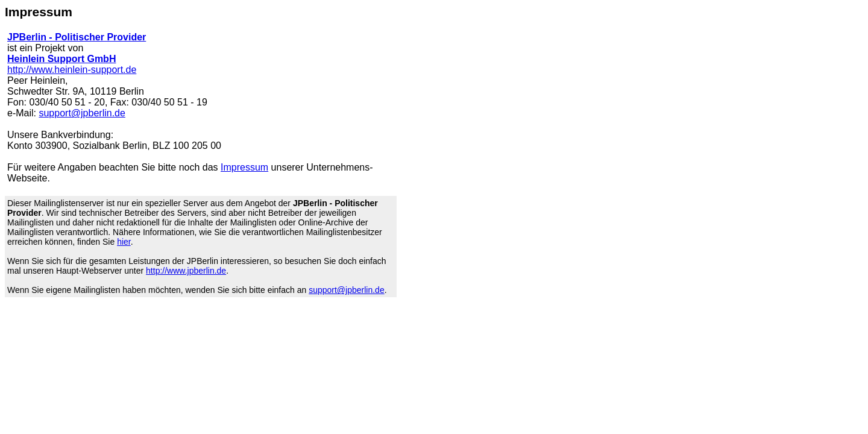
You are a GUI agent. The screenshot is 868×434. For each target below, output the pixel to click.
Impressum (244, 167)
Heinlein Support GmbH (61, 59)
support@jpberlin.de (82, 113)
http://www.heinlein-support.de (72, 70)
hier (124, 242)
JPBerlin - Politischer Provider (77, 37)
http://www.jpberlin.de (186, 271)
